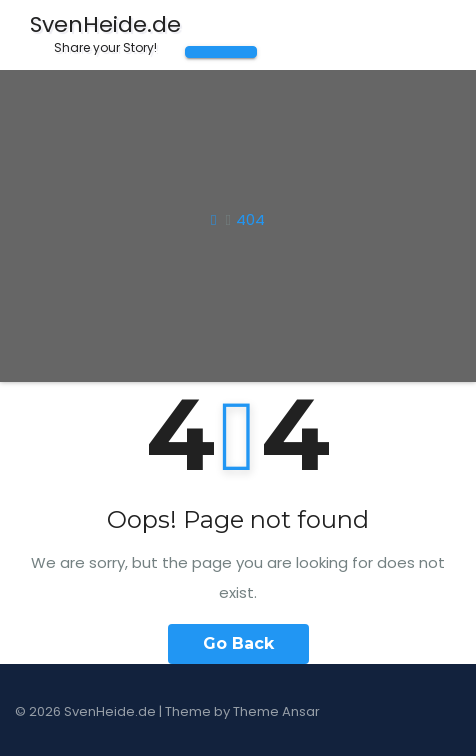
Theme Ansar (276, 711)
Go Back (238, 643)
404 (250, 219)
